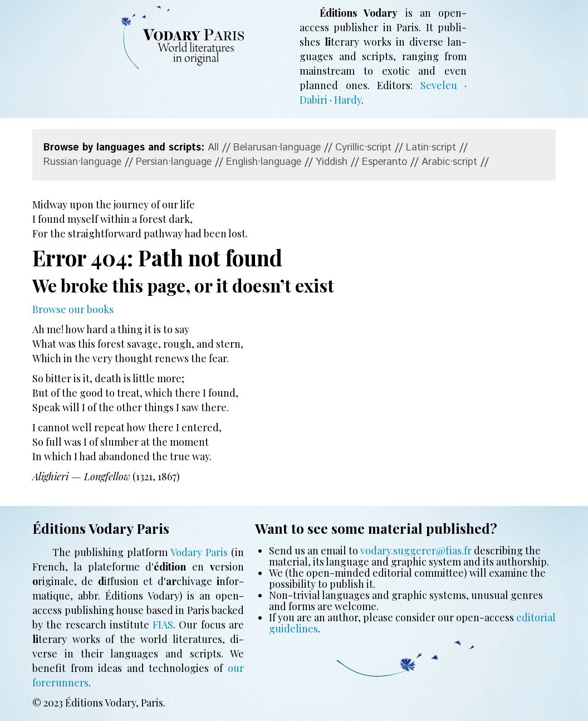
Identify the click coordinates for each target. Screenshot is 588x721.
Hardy (348, 100)
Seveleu (439, 85)
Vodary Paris (199, 552)
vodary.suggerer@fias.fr (416, 551)
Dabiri (313, 100)
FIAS (163, 625)
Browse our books (73, 309)
